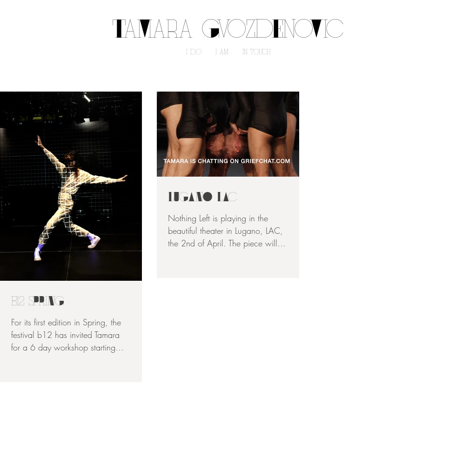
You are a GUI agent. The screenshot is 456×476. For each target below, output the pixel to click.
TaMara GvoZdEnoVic (228, 31)
